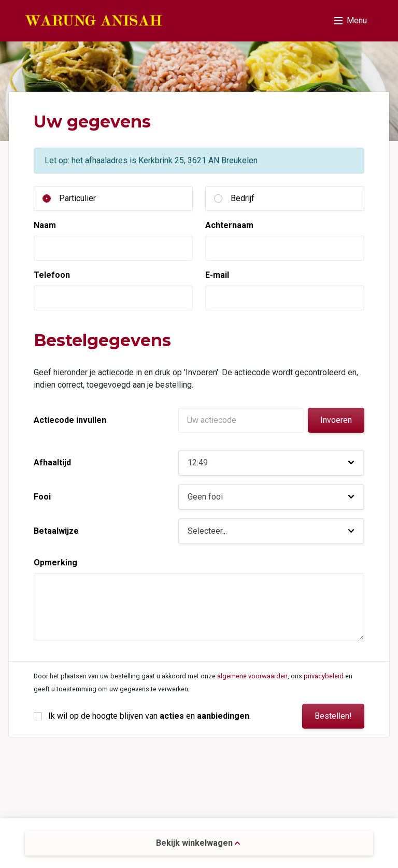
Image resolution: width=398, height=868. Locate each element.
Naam (45, 225)
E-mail (217, 275)
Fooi (42, 497)
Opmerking (55, 563)
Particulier (77, 198)
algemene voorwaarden (252, 676)
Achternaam (229, 225)
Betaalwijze (56, 531)
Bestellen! (333, 716)
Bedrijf (243, 198)
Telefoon (52, 275)
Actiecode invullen (70, 420)
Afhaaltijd (52, 463)
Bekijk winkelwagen (198, 843)
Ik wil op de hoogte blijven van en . (150, 716)
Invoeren (336, 420)
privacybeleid (324, 676)
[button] (271, 463)
